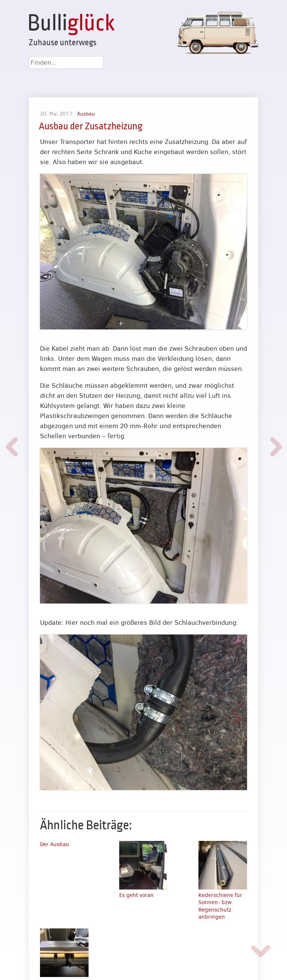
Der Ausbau (55, 844)
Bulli (71, 23)
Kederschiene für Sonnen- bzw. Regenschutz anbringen (220, 906)
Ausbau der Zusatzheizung (91, 126)
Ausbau (86, 114)
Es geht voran (136, 895)
